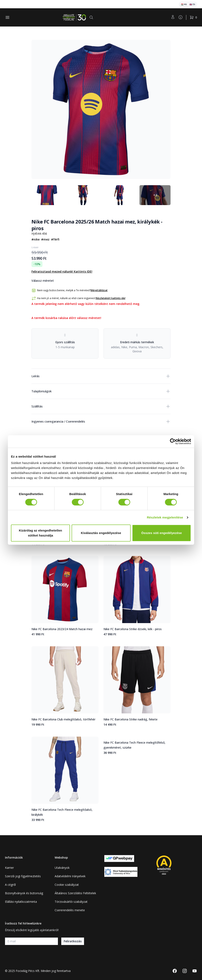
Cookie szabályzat (67, 885)
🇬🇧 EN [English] (192, 4)
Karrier (9, 868)
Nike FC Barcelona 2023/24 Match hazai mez (62, 629)
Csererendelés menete (70, 910)
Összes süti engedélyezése (162, 533)
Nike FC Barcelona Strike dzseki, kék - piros (133, 629)
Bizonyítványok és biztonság (24, 893)
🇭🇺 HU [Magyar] (184, 4)
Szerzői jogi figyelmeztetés (23, 876)
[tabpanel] (101, 109)
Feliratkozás (73, 941)
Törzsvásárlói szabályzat (71, 902)
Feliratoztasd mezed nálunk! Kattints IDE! (62, 271)
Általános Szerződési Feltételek (75, 893)
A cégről (10, 885)
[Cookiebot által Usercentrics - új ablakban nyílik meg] (173, 441)
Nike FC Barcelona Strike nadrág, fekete (130, 719)
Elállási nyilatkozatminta (21, 902)
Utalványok (62, 868)
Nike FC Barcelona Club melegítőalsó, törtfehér (63, 719)
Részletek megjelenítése (165, 517)
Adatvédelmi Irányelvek (70, 876)
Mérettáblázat (99, 290)
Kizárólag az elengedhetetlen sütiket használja (40, 533)
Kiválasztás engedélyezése (101, 533)
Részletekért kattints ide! (111, 298)
